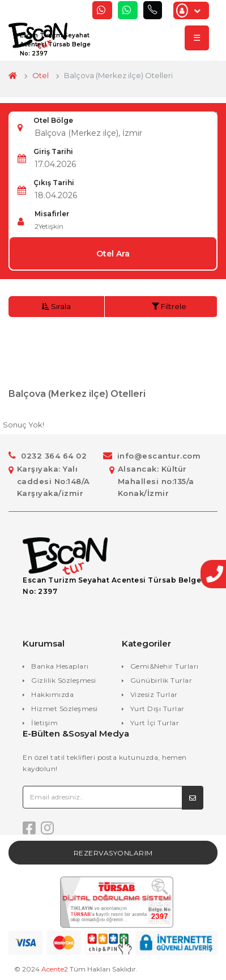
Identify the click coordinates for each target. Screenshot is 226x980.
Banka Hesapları (60, 666)
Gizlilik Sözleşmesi (64, 680)
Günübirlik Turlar (161, 680)
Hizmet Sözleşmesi (65, 709)
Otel (40, 75)
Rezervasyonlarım (113, 853)
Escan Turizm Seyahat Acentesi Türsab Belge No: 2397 (55, 44)
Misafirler (52, 214)
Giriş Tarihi (53, 151)
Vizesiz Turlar (154, 694)
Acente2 (55, 969)
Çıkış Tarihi (54, 183)
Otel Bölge (53, 120)
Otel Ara (113, 254)
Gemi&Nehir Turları (165, 666)
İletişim (44, 723)
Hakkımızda (52, 694)
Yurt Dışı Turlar (157, 709)
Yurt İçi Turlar (155, 723)
